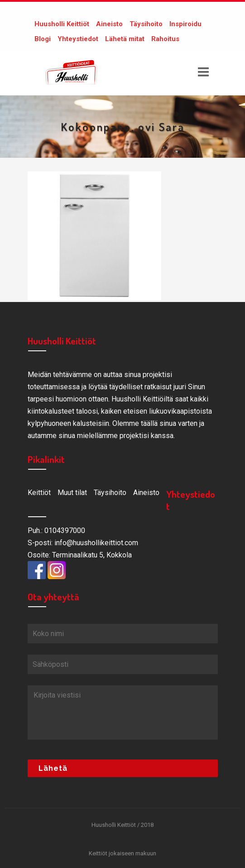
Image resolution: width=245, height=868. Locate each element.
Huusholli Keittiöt (62, 24)
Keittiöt (39, 493)
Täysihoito (146, 24)
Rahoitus (165, 39)
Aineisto (109, 24)
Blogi (43, 39)
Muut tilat (72, 493)
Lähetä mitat (125, 39)
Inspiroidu (185, 24)
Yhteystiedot (78, 39)
